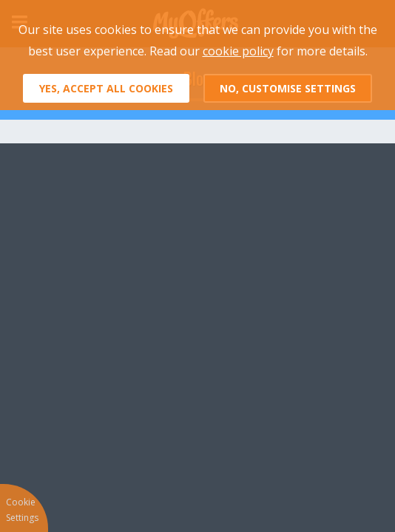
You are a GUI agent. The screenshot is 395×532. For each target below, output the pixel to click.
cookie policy (238, 51)
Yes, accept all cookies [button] (106, 88)
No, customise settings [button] (288, 88)
